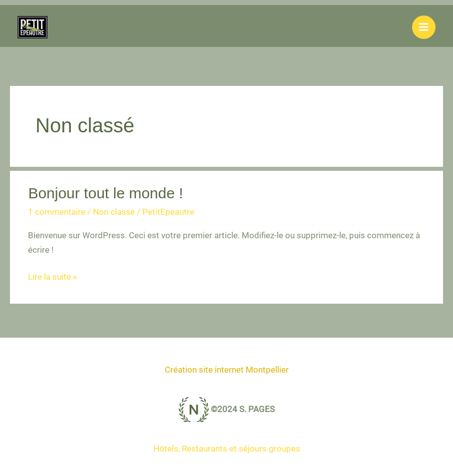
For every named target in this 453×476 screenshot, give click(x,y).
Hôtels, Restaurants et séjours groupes (227, 449)
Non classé (114, 212)
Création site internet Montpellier (227, 370)
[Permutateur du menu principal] (424, 27)
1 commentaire (57, 212)
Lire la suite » (52, 277)
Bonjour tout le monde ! (105, 193)
